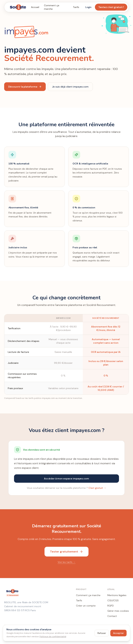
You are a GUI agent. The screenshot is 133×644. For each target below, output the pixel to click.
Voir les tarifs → (67, 562)
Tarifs (76, 7)
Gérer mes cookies (118, 611)
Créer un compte (86, 606)
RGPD (111, 606)
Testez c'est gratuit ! (111, 7)
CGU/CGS (113, 600)
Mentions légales (117, 595)
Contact (112, 616)
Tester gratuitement (66, 552)
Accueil (35, 7)
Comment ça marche (52, 7)
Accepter (118, 633)
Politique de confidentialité (53, 637)
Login (88, 7)
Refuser (102, 633)
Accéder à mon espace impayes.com (66, 479)
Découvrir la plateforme (25, 87)
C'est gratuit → (97, 488)
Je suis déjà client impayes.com (70, 87)
